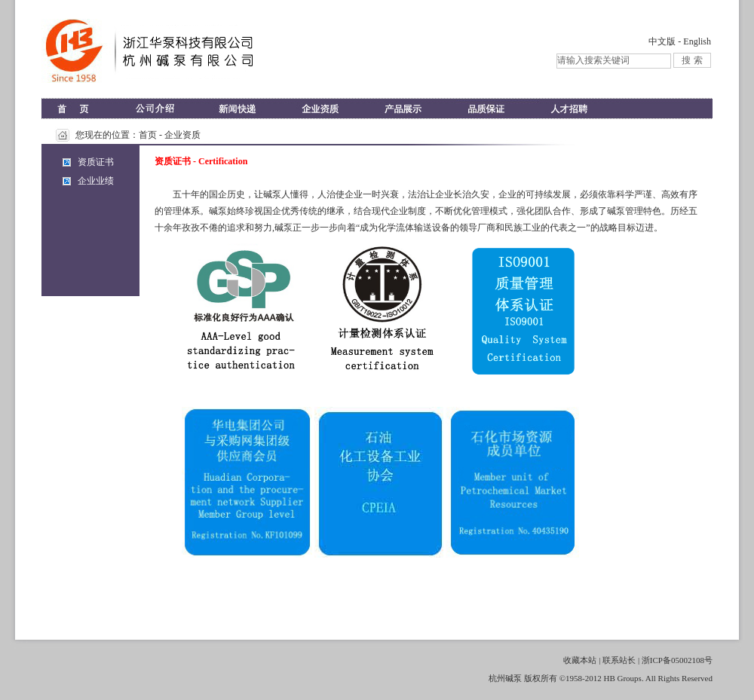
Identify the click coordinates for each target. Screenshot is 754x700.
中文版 (662, 41)
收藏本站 (580, 660)
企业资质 (182, 135)
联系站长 (619, 660)
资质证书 (96, 162)
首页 (148, 135)
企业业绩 (96, 181)
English (697, 41)
